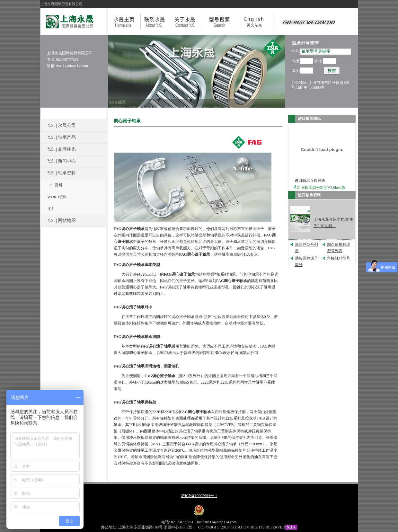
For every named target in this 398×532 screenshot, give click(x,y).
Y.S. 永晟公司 (62, 125)
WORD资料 (57, 197)
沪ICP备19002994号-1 (199, 496)
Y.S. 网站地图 (62, 221)
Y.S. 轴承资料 (62, 173)
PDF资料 (55, 185)
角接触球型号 (339, 258)
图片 (51, 209)
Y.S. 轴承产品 (62, 137)
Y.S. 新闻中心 (62, 161)
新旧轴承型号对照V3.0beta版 (321, 188)
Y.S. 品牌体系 (62, 149)
